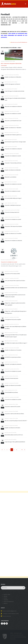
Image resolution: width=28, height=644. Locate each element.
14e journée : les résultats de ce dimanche (13, 241)
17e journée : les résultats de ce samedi (13, 156)
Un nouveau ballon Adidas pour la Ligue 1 (13, 198)
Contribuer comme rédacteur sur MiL (11, 614)
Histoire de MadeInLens (9, 602)
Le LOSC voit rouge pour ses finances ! (12, 84)
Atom (9, 594)
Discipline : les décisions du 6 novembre (13, 385)
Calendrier (6, 600)
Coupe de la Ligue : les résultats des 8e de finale (14, 91)
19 (22, 450)
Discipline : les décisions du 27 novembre (13, 233)
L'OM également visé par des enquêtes (13, 319)
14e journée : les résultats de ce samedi (9, 262)
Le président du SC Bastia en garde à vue (13, 135)
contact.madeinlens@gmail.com (10, 611)
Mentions (6, 603)
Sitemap (5, 596)
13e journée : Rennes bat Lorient (11, 378)
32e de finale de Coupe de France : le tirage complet (15, 142)
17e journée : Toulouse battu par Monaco (13, 163)
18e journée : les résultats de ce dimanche (13, 106)
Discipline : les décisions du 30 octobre (12, 428)
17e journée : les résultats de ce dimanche (13, 149)
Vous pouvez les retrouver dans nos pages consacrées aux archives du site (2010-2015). (14, 35)
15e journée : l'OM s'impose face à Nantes (13, 226)
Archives (5, 598)
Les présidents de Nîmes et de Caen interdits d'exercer (16, 288)
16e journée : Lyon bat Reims (11, 177)
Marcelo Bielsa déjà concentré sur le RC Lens (14, 435)
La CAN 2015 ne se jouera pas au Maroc (13, 357)
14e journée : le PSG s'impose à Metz (12, 274)
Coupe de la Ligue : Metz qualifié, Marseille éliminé (15, 442)
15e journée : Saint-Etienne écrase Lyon (13, 205)
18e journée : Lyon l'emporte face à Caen (13, 121)
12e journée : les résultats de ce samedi (13, 399)
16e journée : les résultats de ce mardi (12, 191)
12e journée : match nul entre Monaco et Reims (14, 414)
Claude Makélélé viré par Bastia (11, 392)
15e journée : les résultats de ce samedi (13, 219)
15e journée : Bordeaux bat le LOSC (12, 212)
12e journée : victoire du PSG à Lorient (13, 407)
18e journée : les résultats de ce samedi (13, 114)
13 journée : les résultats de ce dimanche (13, 364)
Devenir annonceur (7, 616)
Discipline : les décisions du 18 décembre (13, 77)
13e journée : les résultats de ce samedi (13, 371)
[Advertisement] (14, 470)
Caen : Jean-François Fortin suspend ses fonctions (15, 281)
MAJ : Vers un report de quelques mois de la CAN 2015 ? (16, 421)
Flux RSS (5, 594)
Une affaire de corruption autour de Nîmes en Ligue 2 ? (16, 343)
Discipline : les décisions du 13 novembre (13, 350)
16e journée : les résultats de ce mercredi (13, 184)
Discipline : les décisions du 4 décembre (13, 170)
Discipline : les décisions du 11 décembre (13, 128)
